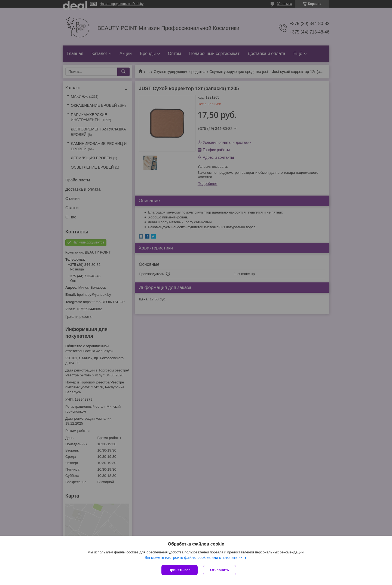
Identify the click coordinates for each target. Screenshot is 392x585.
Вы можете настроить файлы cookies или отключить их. (194, 557)
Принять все (180, 570)
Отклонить (220, 570)
